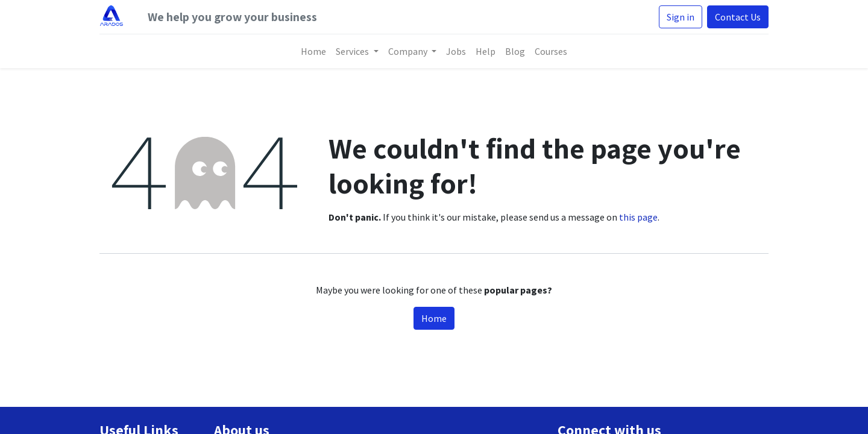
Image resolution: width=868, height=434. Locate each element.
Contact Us (738, 17)
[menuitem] (313, 51)
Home (434, 318)
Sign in (681, 17)
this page (638, 217)
